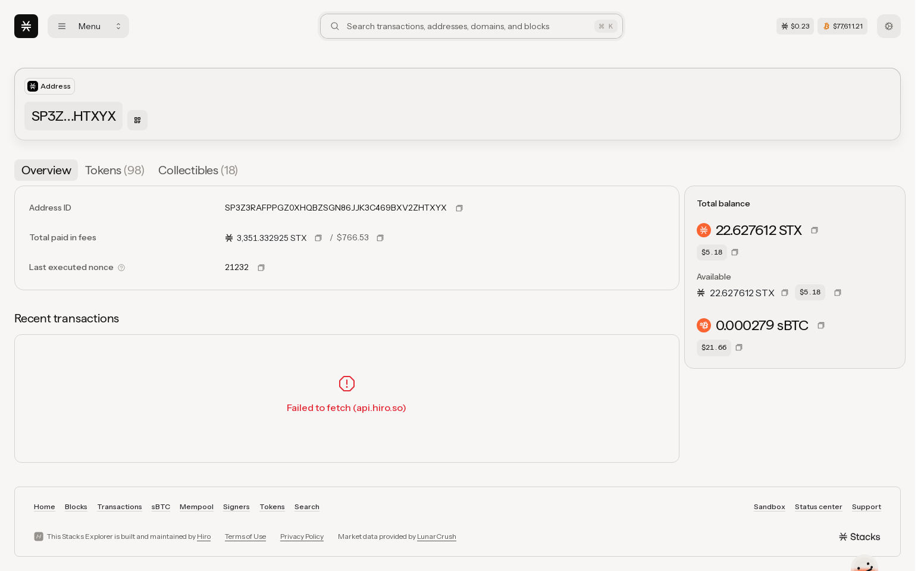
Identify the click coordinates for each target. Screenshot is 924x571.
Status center (819, 506)
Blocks (76, 506)
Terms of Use (245, 536)
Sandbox (770, 506)
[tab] (46, 170)
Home (45, 506)
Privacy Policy (302, 536)
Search (307, 506)
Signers (237, 506)
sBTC (161, 506)
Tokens (272, 506)
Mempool (197, 506)
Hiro (204, 536)
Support (867, 506)
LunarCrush (437, 536)
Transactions (120, 506)
